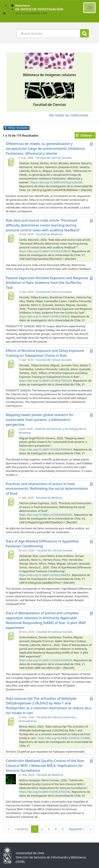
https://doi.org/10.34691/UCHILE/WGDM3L (46, 515)
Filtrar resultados (16, 128)
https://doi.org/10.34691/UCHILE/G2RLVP (45, 251)
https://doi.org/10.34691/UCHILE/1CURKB (64, 738)
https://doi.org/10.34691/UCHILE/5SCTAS (45, 792)
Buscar (85, 33)
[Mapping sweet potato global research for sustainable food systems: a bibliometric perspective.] (11, 433)
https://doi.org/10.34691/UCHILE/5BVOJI (44, 316)
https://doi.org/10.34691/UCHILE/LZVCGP (56, 182)
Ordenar (85, 135)
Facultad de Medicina (49, 234)
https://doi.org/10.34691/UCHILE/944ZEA (45, 575)
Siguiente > (76, 829)
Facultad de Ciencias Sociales (54, 158)
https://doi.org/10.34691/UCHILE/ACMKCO (46, 660)
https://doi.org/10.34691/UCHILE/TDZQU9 (45, 381)
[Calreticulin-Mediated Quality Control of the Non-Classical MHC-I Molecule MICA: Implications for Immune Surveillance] (11, 779)
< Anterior (22, 829)
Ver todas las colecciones (69, 115)
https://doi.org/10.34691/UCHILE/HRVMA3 (46, 450)
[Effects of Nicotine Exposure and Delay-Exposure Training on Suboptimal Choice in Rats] (11, 364)
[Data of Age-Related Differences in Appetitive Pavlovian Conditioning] (11, 555)
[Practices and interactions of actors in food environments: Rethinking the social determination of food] (11, 502)
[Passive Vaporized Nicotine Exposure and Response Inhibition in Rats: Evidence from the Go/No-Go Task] (11, 296)
